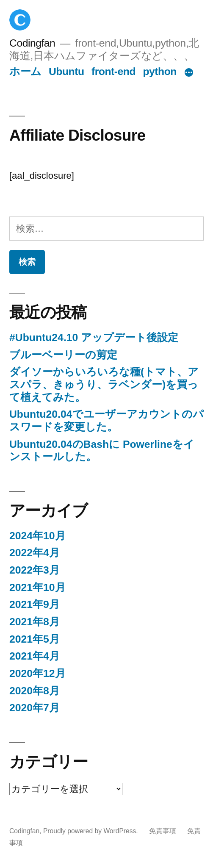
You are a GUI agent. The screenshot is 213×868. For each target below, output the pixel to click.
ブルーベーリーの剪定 (63, 355)
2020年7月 (35, 708)
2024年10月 (37, 536)
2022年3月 (35, 570)
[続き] (189, 73)
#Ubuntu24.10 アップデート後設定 (94, 337)
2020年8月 (35, 691)
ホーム (25, 71)
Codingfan (32, 43)
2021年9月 (35, 604)
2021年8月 (35, 622)
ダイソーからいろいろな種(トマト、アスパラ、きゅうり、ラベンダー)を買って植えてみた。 (104, 384)
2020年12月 (37, 673)
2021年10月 (37, 587)
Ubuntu (66, 71)
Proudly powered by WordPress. (91, 831)
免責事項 (163, 831)
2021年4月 (35, 656)
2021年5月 (35, 639)
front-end (113, 71)
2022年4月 (35, 553)
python (160, 71)
